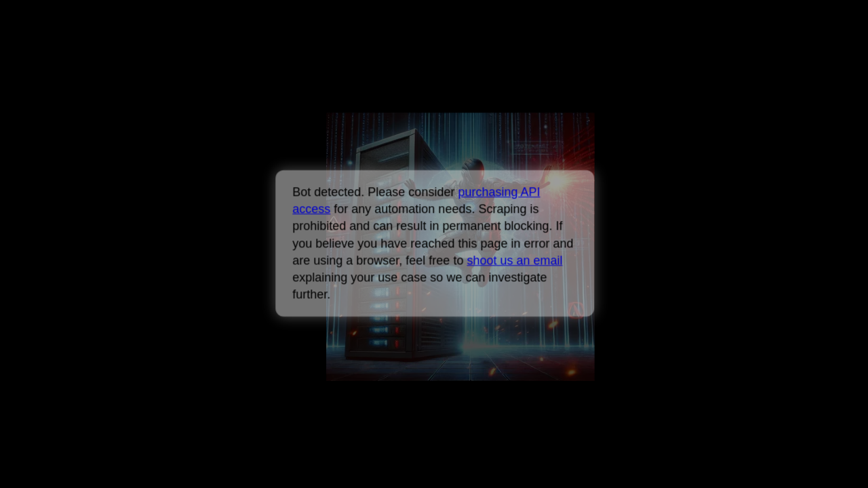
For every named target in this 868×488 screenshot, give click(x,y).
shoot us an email (514, 260)
